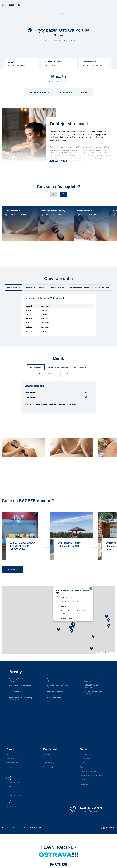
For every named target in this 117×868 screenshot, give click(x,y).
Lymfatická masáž (102, 287)
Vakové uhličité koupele (79, 287)
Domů (44, 40)
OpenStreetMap (110, 659)
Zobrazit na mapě (68, 624)
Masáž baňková (58, 287)
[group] (21, 63)
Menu (58, 13)
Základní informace (39, 92)
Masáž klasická (13, 287)
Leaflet (99, 659)
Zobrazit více (58, 161)
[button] (73, 631)
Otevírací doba (65, 92)
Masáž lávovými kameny (35, 287)
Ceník (84, 92)
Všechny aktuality (13, 575)
